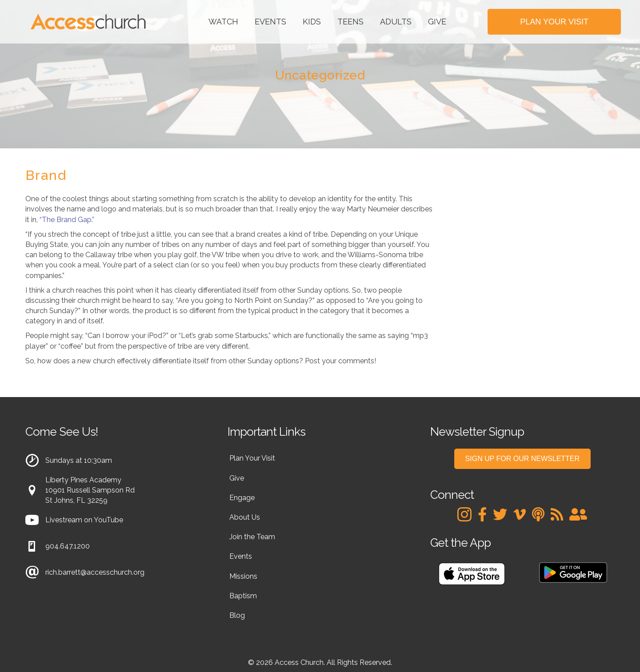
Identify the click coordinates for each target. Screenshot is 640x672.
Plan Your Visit (252, 458)
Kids (312, 22)
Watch (223, 22)
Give (437, 22)
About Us (245, 517)
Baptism (243, 596)
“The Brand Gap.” (67, 220)
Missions (243, 576)
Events (270, 22)
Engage (242, 498)
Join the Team (252, 537)
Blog (237, 615)
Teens (350, 22)
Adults (396, 22)
